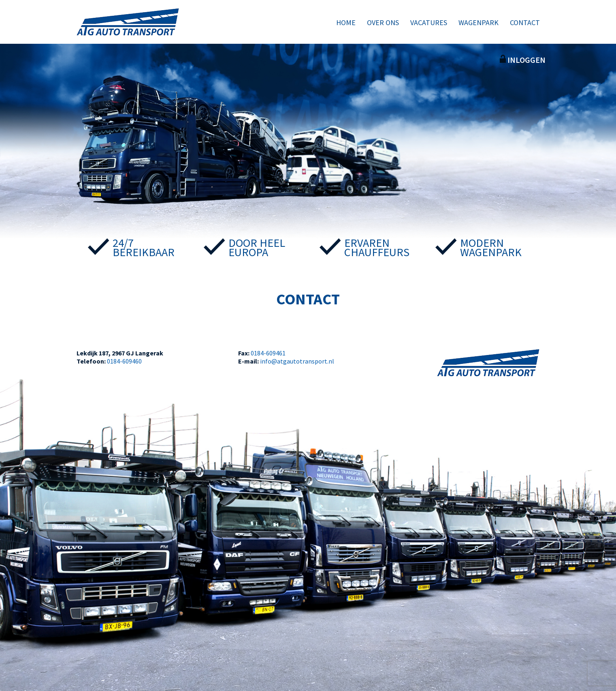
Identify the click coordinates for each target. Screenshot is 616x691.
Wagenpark (479, 22)
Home (346, 22)
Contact (525, 22)
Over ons (383, 22)
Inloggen (523, 60)
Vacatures (429, 22)
